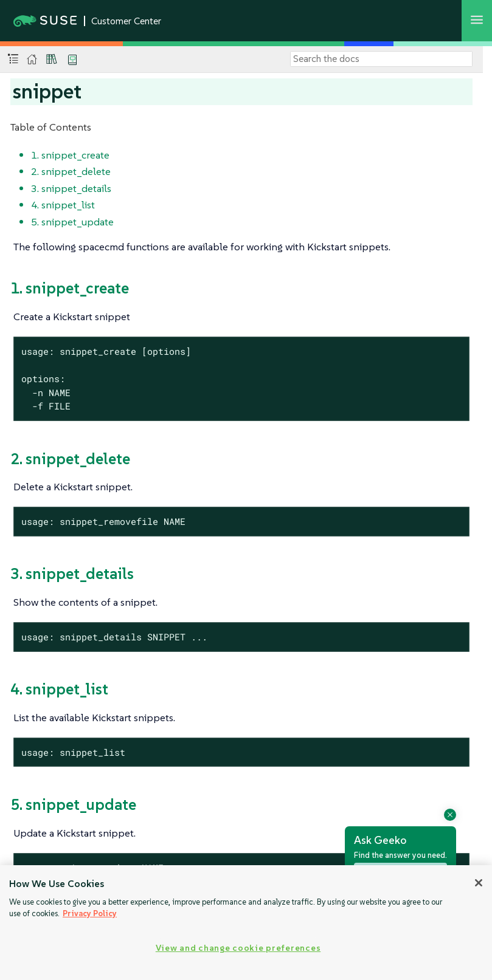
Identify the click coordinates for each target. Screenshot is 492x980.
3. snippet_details (71, 188)
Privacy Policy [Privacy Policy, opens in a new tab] (90, 913)
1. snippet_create (70, 155)
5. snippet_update (72, 222)
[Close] (479, 883)
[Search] (381, 59)
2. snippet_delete (71, 171)
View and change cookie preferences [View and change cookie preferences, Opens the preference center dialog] (238, 948)
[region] (246, 923)
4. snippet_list (63, 205)
